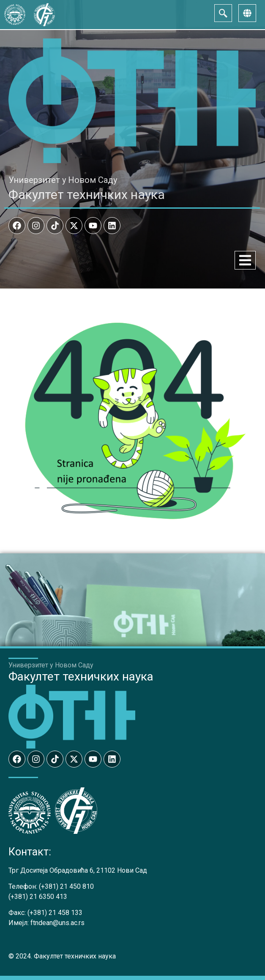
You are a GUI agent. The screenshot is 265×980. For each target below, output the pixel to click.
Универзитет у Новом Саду (63, 180)
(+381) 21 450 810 (66, 886)
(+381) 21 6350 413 (38, 897)
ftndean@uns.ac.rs (57, 923)
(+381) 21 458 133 (55, 913)
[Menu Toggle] (245, 260)
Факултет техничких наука (87, 195)
